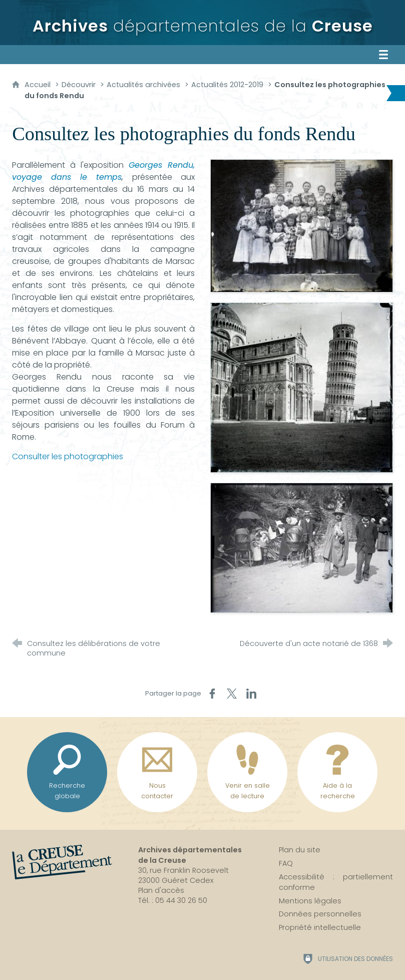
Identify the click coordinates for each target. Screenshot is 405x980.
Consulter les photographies (68, 456)
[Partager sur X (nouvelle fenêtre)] (232, 694)
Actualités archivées (143, 85)
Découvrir (79, 85)
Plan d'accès (161, 890)
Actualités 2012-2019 (227, 85)
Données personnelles (320, 914)
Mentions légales (310, 901)
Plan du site (300, 850)
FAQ (286, 863)
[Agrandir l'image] (302, 225)
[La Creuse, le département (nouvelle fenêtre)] (62, 862)
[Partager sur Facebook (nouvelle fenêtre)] (212, 694)
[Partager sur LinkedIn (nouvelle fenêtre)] (251, 694)
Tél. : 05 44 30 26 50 (173, 900)
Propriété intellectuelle (320, 927)
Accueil (39, 85)
